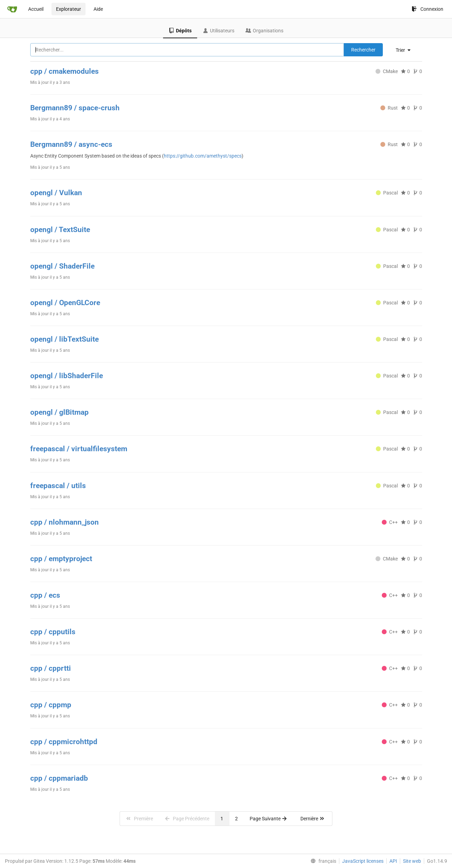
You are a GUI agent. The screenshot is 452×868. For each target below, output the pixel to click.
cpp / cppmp (51, 705)
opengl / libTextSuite (64, 339)
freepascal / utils (58, 486)
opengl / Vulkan (56, 193)
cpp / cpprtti (51, 668)
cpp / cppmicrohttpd (64, 742)
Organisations (264, 31)
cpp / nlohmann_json (64, 522)
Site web (412, 861)
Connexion (427, 9)
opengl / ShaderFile (62, 266)
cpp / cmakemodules (64, 71)
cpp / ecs (45, 595)
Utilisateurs (219, 31)
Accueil (36, 9)
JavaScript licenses (363, 861)
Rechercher (363, 50)
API (393, 861)
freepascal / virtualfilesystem (79, 449)
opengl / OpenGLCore (65, 303)
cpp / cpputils (53, 632)
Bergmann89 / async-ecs (71, 144)
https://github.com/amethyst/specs (203, 156)
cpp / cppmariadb (59, 778)
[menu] (406, 50)
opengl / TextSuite (60, 230)
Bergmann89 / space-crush (75, 108)
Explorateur (68, 9)
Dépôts (180, 31)
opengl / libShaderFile (67, 376)
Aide (98, 9)
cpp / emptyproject (61, 559)
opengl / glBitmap (59, 412)
